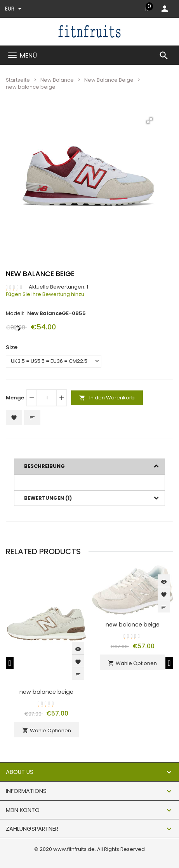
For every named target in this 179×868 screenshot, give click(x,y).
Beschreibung (44, 466)
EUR (13, 9)
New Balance (57, 80)
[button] (149, 121)
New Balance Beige (109, 80)
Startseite (18, 80)
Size (12, 347)
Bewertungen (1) (48, 498)
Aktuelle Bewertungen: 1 (58, 287)
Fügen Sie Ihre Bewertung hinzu (45, 294)
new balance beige (46, 692)
